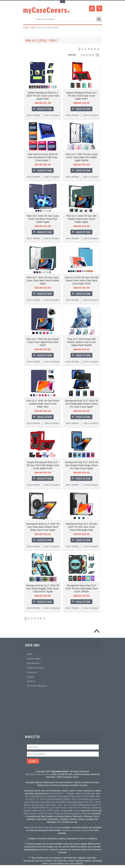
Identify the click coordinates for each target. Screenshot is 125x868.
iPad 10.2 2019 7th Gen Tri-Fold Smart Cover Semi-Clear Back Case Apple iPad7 (82, 281)
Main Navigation (26, 19)
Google (64, 811)
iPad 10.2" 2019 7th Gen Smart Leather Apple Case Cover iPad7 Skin (43, 404)
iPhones (86, 808)
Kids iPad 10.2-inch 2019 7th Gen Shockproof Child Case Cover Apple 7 (43, 157)
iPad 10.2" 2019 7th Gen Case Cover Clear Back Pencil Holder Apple (43, 281)
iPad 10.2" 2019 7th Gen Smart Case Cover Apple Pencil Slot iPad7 (43, 342)
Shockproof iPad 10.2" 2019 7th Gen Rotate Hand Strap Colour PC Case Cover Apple (82, 465)
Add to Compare (52, 115)
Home (26, 28)
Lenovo (76, 811)
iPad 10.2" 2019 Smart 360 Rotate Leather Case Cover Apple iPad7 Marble (81, 342)
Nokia (57, 811)
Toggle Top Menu (63, 2)
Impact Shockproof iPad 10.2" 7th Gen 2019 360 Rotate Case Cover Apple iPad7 (43, 465)
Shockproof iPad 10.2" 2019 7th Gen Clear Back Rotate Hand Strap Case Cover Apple (43, 527)
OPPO (49, 811)
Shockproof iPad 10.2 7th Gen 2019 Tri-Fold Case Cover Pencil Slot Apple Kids (82, 527)
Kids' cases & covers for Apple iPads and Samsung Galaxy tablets (56, 813)
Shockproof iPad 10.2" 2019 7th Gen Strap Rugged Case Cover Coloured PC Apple (43, 589)
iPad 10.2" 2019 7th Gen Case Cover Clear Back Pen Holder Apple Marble (82, 157)
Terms (47, 774)
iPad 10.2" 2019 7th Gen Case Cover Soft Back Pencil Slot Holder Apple (43, 219)
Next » (98, 49)
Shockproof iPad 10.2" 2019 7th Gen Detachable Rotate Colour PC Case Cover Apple (82, 404)
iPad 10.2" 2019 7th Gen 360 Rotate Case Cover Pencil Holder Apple (81, 219)
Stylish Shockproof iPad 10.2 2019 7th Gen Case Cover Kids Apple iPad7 (43, 96)
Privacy (39, 774)
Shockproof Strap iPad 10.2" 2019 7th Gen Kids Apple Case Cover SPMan (82, 589)
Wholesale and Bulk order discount (40, 827)
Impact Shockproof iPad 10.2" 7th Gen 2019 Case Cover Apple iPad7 (82, 96)
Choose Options (44, 109)
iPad (33, 28)
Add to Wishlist (33, 115)
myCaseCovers (47, 10)
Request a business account (76, 830)
